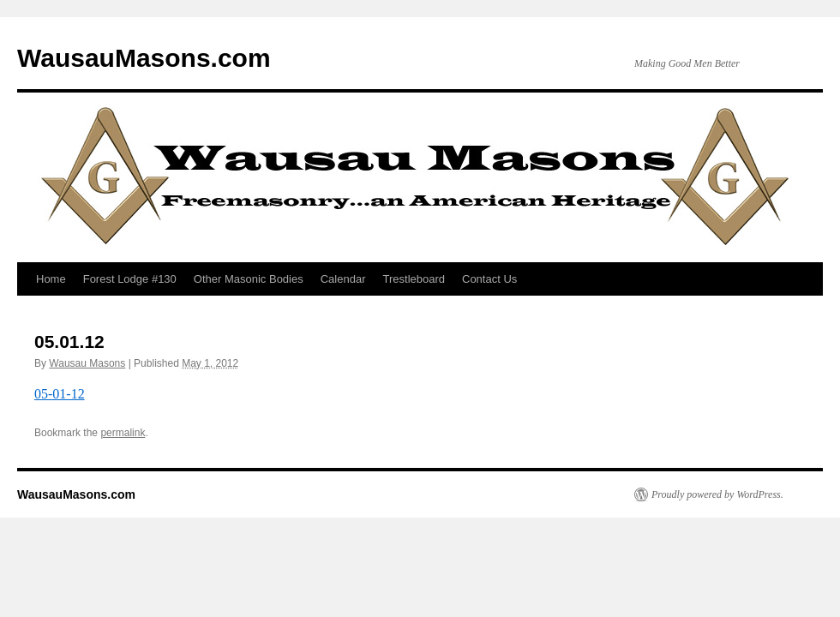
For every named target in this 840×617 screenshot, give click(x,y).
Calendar (343, 279)
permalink (123, 433)
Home (51, 279)
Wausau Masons (87, 363)
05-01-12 (60, 394)
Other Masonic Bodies (249, 279)
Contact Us (489, 279)
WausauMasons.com (144, 58)
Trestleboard (414, 279)
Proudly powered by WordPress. (717, 494)
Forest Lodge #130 (130, 279)
